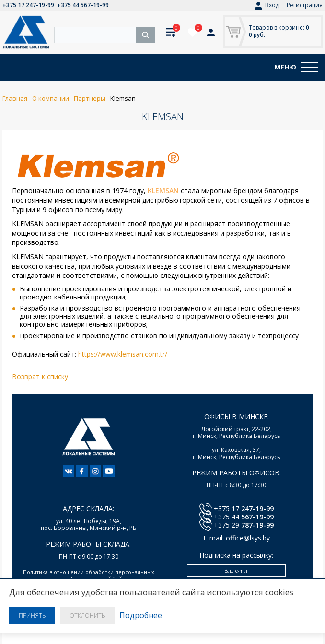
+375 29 (244, 525)
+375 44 (244, 517)
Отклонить (87, 615)
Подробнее (141, 615)
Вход (267, 5)
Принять (32, 615)
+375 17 (244, 509)
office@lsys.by (248, 538)
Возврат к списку (40, 376)
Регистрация (305, 5)
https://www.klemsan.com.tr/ (123, 354)
